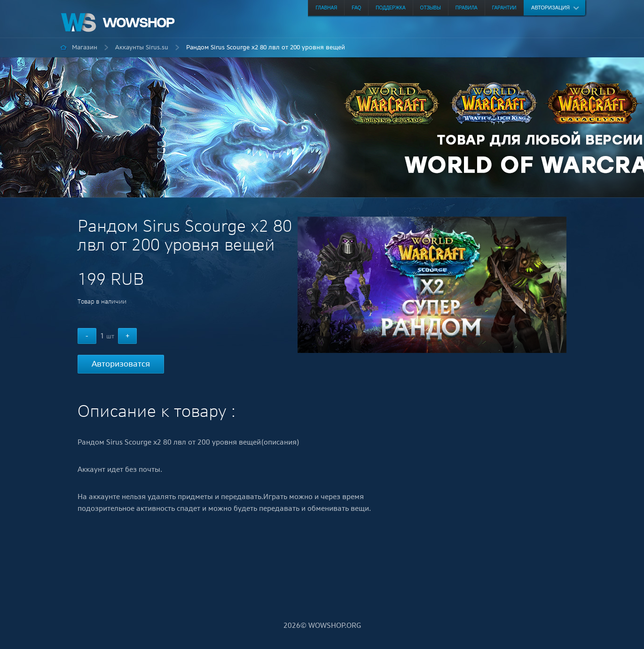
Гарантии (504, 8)
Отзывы (431, 8)
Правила (467, 8)
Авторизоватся (121, 364)
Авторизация (550, 8)
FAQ (356, 8)
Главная (326, 8)
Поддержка (390, 8)
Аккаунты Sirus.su (142, 47)
